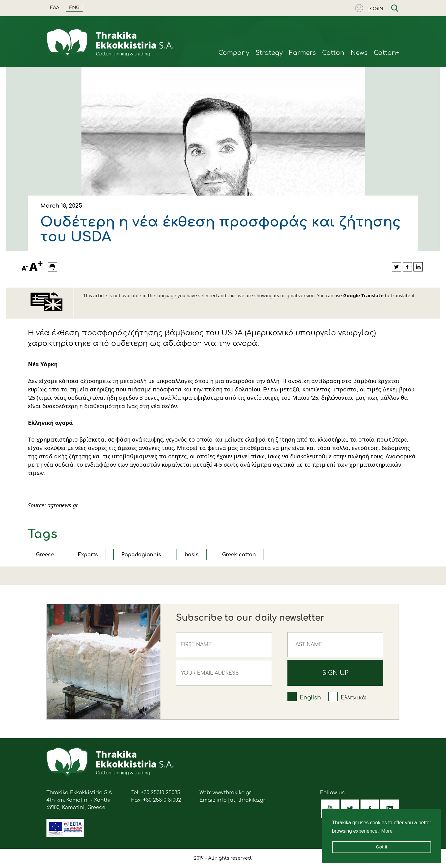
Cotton (333, 53)
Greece (45, 555)
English (310, 698)
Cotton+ (387, 53)
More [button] (387, 831)
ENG (74, 8)
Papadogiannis (141, 555)
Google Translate (363, 295)
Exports (88, 555)
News (359, 53)
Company (234, 53)
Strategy (269, 53)
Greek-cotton (239, 555)
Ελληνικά (353, 698)
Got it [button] (382, 847)
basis (192, 555)
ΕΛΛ (55, 8)
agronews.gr (63, 505)
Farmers (302, 53)
